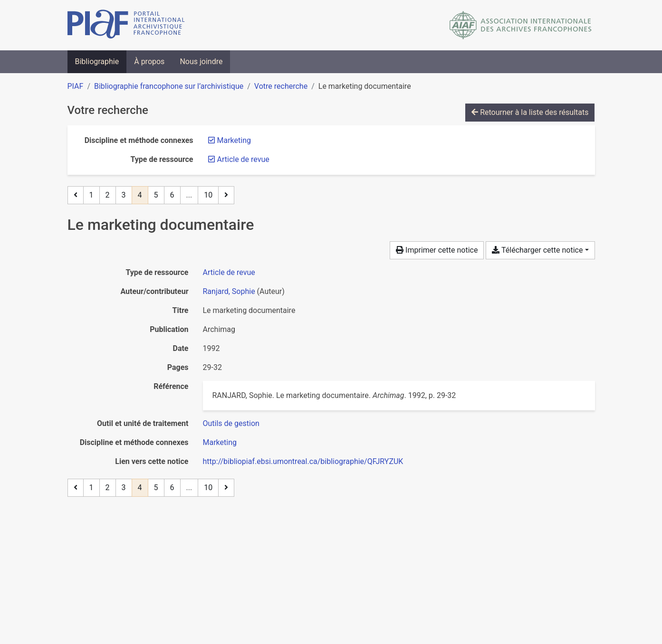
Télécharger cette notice (537, 250)
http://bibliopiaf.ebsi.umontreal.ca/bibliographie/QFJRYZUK (303, 461)
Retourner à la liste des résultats (530, 112)
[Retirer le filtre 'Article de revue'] (243, 159)
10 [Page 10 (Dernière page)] (208, 195)
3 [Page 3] (124, 195)
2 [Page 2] (108, 195)
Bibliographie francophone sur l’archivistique (169, 86)
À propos (149, 62)
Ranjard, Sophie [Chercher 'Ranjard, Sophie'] (229, 291)
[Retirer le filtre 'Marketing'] (234, 140)
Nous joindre (201, 62)
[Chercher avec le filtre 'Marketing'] (220, 442)
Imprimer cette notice (437, 250)
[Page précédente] (76, 195)
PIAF (76, 86)
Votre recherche (281, 86)
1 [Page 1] (91, 195)
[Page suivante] (226, 195)
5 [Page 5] (156, 195)
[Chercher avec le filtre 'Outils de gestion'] (231, 423)
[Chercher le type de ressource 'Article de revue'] (229, 272)
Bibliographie (97, 62)
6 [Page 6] (172, 195)
